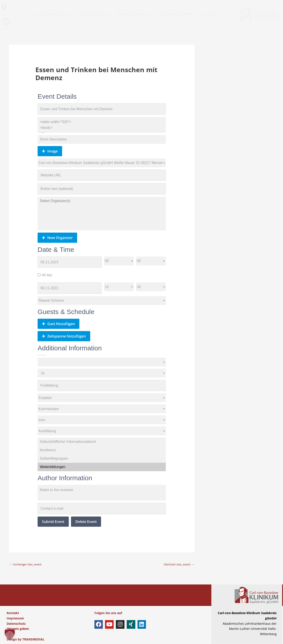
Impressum (15, 618)
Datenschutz (16, 624)
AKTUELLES (212, 14)
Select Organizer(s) (102, 201)
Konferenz (102, 450)
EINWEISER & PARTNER (135, 14)
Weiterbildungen (102, 467)
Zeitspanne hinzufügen (64, 336)
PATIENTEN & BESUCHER (53, 14)
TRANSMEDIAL (33, 639)
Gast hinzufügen (58, 324)
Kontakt (13, 613)
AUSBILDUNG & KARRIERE (178, 14)
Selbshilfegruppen (102, 459)
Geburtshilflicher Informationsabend (102, 442)
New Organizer (57, 238)
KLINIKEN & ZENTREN (94, 14)
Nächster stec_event (177, 564)
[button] (10, 634)
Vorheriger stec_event (27, 564)
